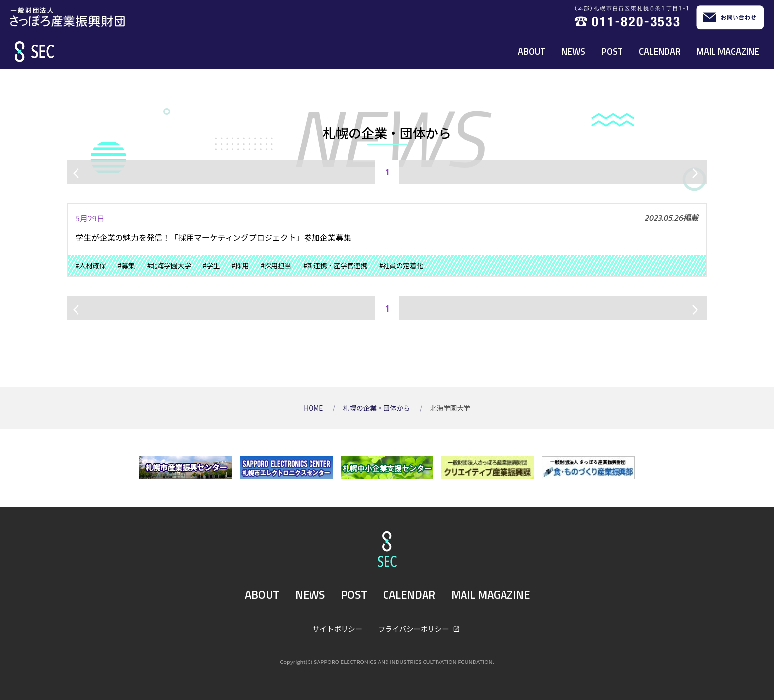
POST (612, 51)
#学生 (212, 265)
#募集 (127, 265)
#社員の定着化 (401, 265)
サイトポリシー (337, 629)
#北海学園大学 (169, 265)
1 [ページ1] (387, 171)
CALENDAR (660, 51)
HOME (314, 408)
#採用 (241, 265)
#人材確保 (91, 265)
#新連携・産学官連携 (335, 265)
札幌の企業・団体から (377, 408)
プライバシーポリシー (414, 629)
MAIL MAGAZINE (728, 51)
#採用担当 (276, 265)
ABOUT (532, 51)
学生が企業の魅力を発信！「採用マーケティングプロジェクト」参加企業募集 (213, 237)
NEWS (573, 51)
